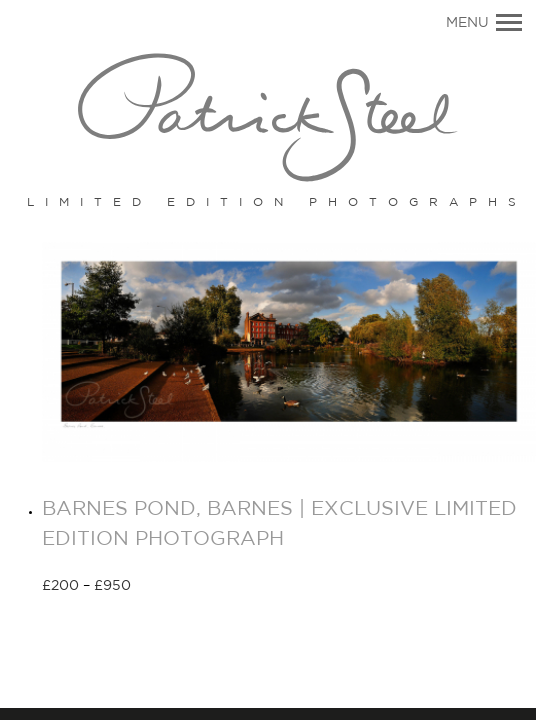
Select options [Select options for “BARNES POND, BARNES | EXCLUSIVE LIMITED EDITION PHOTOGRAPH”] (202, 587)
